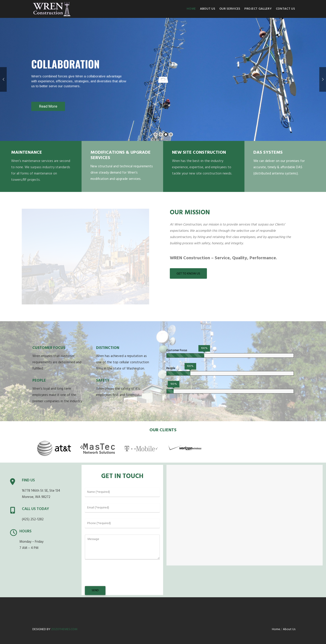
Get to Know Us (188, 274)
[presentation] (119, 577)
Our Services (230, 9)
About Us (208, 9)
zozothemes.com (64, 629)
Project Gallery (258, 9)
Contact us (286, 9)
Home (191, 9)
